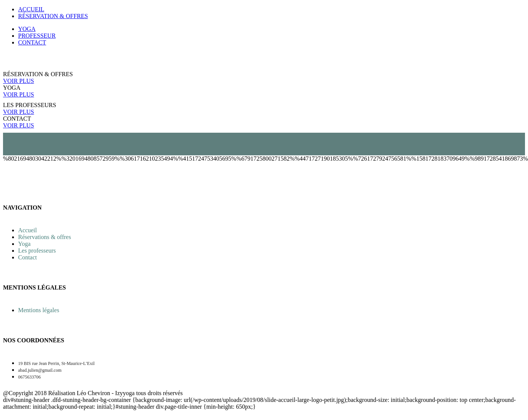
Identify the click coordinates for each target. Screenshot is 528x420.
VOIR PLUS (18, 81)
